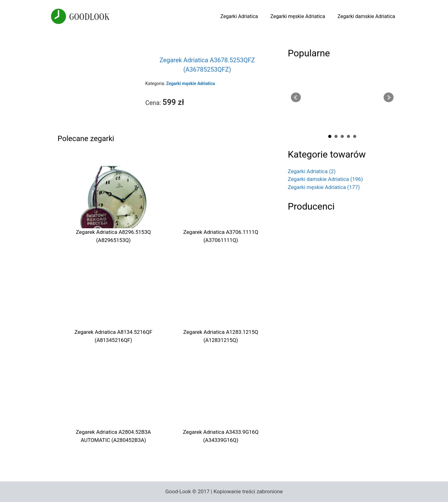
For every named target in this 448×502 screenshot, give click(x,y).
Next (389, 97)
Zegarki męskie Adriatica (298, 16)
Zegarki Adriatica (239, 16)
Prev (296, 97)
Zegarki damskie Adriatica (366, 16)
